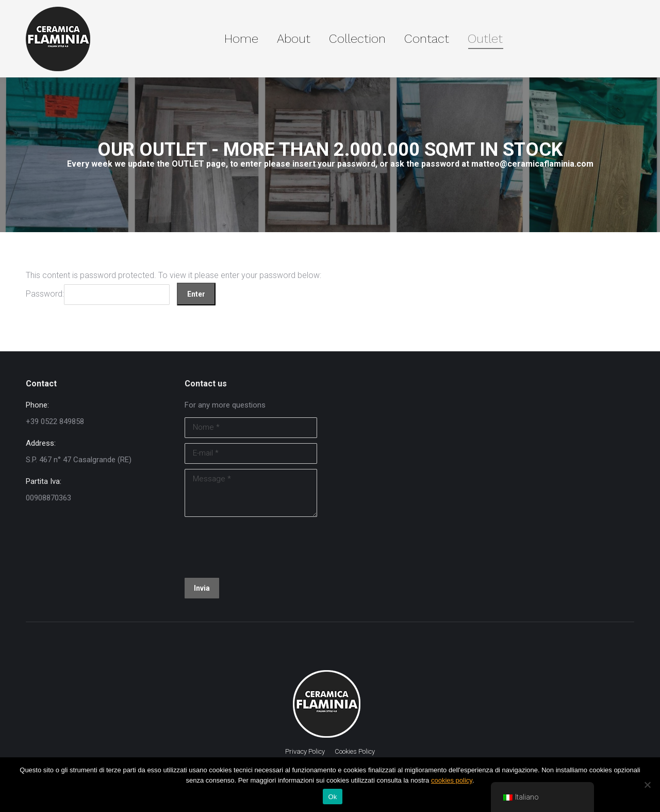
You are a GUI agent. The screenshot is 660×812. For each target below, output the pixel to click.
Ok (332, 797)
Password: (98, 294)
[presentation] (263, 547)
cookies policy (452, 780)
